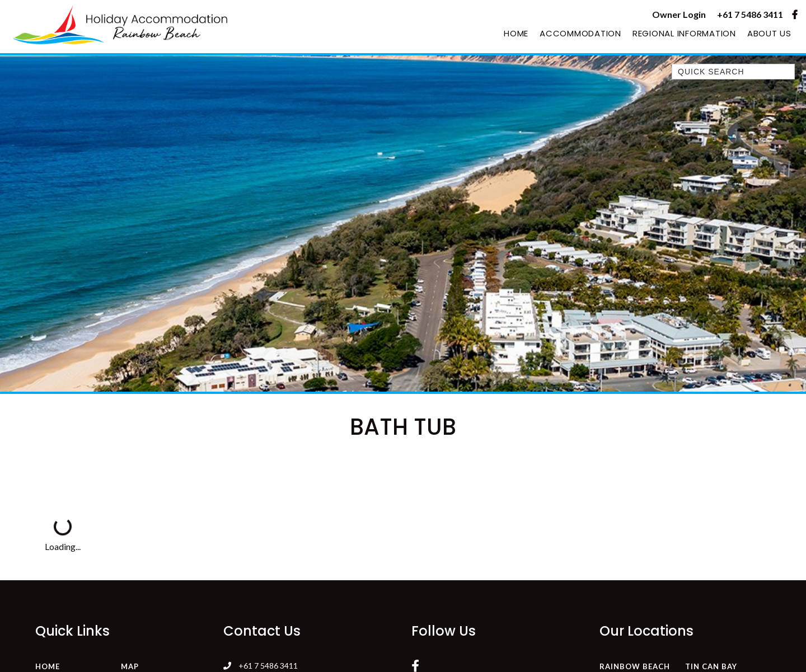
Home (516, 33)
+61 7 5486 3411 (750, 14)
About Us (769, 33)
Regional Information (684, 33)
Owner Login (679, 14)
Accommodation (580, 33)
